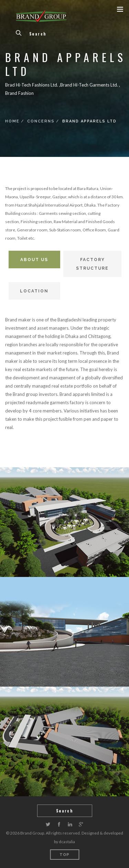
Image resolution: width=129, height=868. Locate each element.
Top (64, 855)
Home (12, 121)
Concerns (41, 121)
